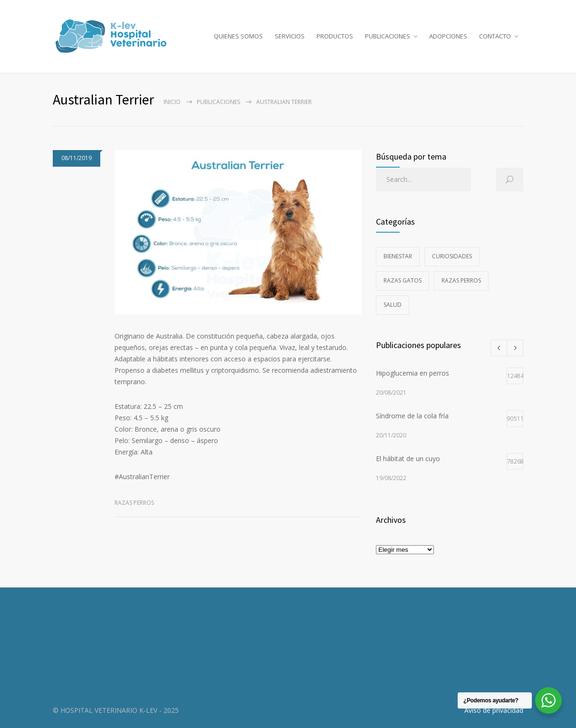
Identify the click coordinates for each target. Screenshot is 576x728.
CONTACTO (495, 36)
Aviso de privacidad (494, 710)
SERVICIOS (290, 36)
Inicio (172, 102)
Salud (393, 305)
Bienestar (398, 256)
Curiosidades (452, 256)
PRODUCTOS (335, 36)
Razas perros (134, 503)
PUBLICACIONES (388, 36)
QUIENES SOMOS (238, 36)
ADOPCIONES (448, 36)
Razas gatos (403, 280)
